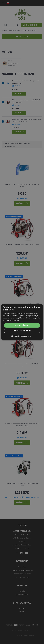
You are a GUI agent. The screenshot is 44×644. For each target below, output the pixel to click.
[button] (22, 336)
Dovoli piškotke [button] (22, 325)
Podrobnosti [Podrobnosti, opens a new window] (14, 320)
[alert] (22, 322)
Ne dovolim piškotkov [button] (22, 331)
